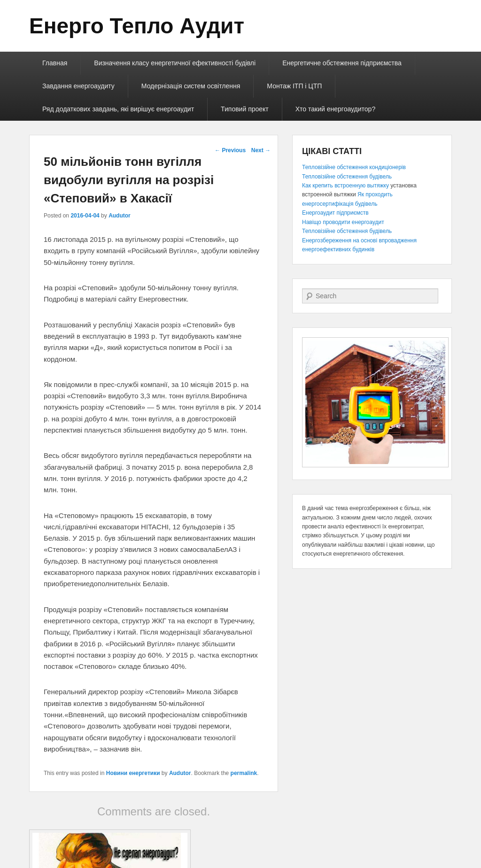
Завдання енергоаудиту (78, 86)
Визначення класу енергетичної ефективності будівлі (175, 63)
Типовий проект (245, 109)
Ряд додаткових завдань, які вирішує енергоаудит (118, 109)
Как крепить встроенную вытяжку (345, 186)
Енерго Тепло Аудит (137, 26)
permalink (244, 773)
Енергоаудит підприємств (335, 213)
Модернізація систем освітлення (191, 86)
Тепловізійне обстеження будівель (347, 177)
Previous (230, 150)
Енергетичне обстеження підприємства (342, 63)
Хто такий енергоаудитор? (335, 109)
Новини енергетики (133, 773)
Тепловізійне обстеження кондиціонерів (354, 167)
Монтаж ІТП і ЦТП (294, 86)
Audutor (120, 216)
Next (261, 150)
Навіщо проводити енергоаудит (343, 222)
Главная (55, 63)
